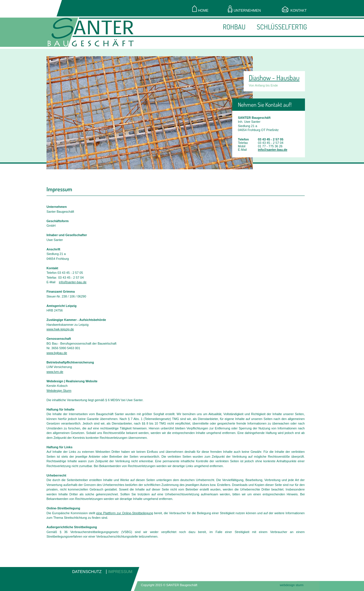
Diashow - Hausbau (274, 78)
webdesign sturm (292, 585)
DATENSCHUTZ (87, 572)
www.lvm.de (55, 372)
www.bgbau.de (57, 353)
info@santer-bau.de (273, 150)
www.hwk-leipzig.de (60, 329)
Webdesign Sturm (59, 391)
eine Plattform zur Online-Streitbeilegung (125, 513)
